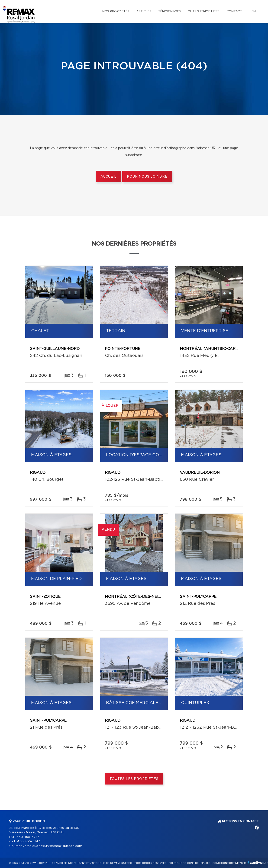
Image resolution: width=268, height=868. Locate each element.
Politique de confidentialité (189, 863)
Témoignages (170, 11)
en (254, 11)
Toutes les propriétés (134, 779)
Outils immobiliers (204, 11)
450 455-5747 (28, 837)
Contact (234, 11)
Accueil (108, 177)
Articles (144, 11)
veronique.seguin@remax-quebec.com (52, 846)
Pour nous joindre (147, 177)
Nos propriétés (116, 11)
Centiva (255, 863)
